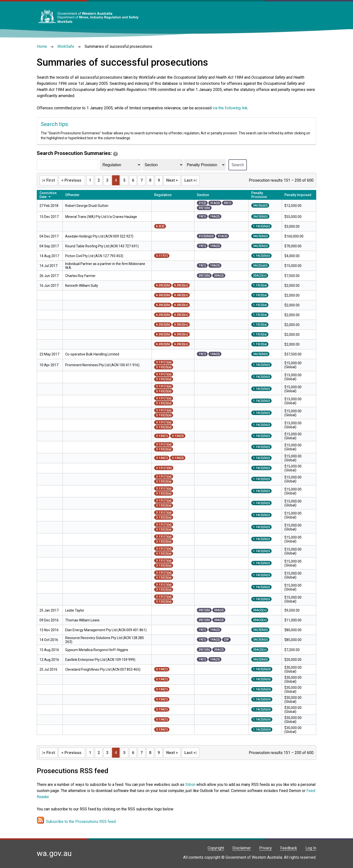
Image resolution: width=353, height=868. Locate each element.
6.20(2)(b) (163, 285)
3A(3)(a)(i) (260, 205)
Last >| (190, 180)
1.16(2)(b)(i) (261, 226)
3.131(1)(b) (164, 468)
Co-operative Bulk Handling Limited (92, 354)
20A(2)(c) (260, 276)
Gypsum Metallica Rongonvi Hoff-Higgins (97, 650)
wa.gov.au (54, 853)
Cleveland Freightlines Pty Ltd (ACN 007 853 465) (103, 669)
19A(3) (215, 265)
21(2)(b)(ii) (206, 236)
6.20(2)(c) (181, 285)
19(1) (202, 216)
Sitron (191, 785)
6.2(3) (160, 226)
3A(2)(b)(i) (260, 659)
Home (42, 46)
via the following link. (230, 108)
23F (226, 640)
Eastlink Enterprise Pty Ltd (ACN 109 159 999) (100, 660)
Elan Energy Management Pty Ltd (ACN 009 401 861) (106, 630)
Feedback (289, 848)
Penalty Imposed (298, 195)
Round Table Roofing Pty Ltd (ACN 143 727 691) (102, 246)
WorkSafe (66, 46)
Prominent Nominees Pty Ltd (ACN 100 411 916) (102, 365)
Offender (72, 195)
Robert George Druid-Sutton (87, 206)
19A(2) (215, 216)
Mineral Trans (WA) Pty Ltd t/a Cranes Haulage (101, 217)
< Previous (72, 180)
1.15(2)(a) (260, 285)
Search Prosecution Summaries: (77, 153)
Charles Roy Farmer (80, 276)
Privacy (265, 848)
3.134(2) (178, 436)
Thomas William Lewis (82, 620)
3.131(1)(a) (164, 362)
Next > (172, 180)
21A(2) (215, 203)
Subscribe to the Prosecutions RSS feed (81, 822)
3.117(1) (162, 256)
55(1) (227, 203)
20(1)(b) (204, 276)
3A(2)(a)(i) (260, 265)
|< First (49, 180)
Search (238, 165)
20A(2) (219, 276)
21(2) (202, 203)
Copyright (216, 848)
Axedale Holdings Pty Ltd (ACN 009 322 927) (99, 236)
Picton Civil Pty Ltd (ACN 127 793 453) (94, 256)
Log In (311, 848)
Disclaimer (242, 848)
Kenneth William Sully (82, 286)
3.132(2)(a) (164, 367)
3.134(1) (162, 436)
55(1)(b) (204, 208)
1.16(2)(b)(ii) (262, 669)
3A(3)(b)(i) (260, 216)
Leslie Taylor (75, 610)
